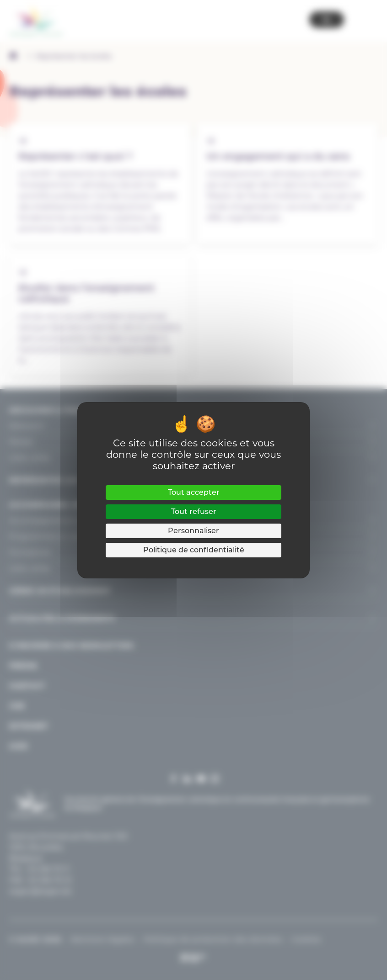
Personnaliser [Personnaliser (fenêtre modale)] (193, 531)
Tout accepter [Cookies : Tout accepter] (194, 492)
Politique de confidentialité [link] (194, 550)
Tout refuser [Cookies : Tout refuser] (194, 511)
